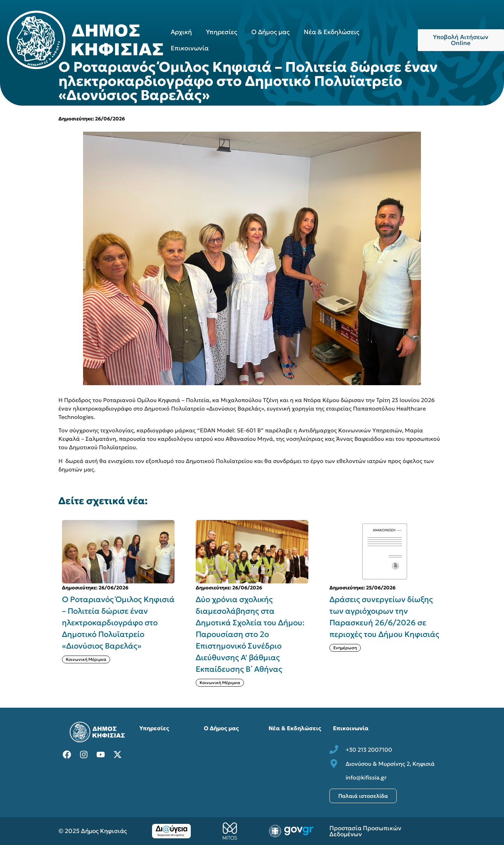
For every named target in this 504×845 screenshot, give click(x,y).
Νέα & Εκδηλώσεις (332, 32)
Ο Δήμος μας (270, 32)
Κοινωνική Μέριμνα (86, 659)
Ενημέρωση (345, 648)
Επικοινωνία (190, 48)
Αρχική (181, 32)
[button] (450, 603)
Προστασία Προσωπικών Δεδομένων (365, 831)
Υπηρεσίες (222, 32)
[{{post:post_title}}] (118, 552)
